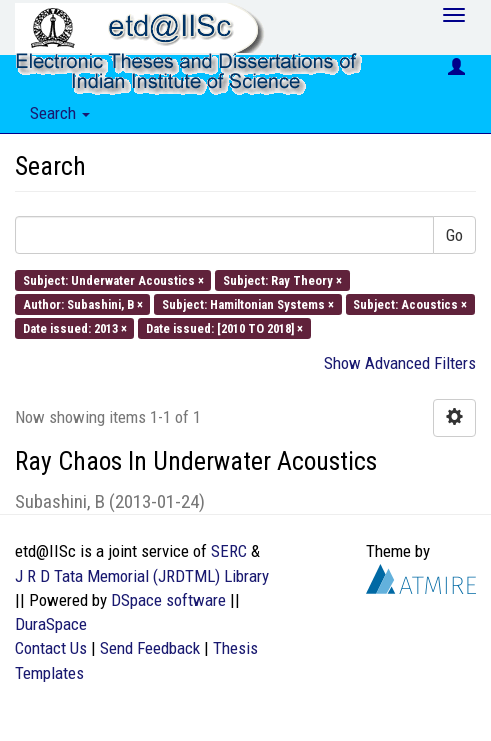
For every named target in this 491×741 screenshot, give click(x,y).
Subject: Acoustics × (410, 303)
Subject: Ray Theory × (282, 279)
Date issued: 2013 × (75, 328)
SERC (229, 551)
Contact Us (51, 648)
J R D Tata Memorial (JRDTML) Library (142, 576)
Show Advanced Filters (400, 363)
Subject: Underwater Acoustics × (113, 279)
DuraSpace (51, 624)
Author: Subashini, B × (83, 303)
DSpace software (168, 600)
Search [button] (60, 113)
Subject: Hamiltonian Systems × (248, 303)
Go (454, 235)
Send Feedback (150, 648)
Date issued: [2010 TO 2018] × (224, 328)
